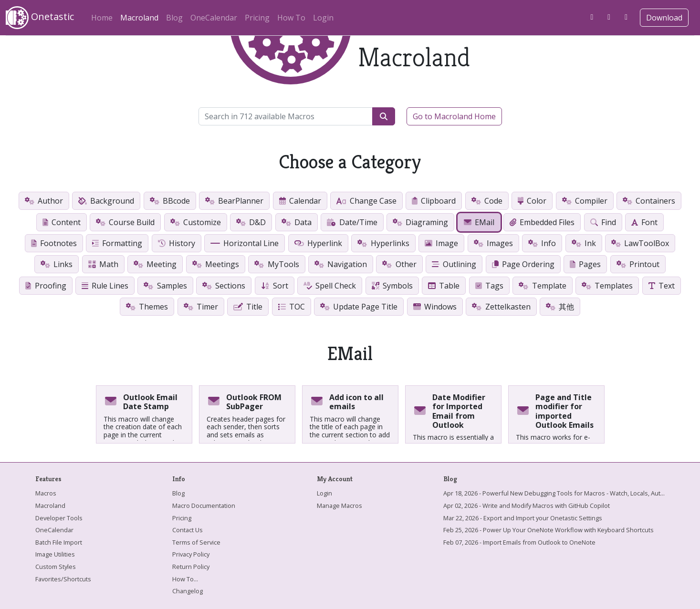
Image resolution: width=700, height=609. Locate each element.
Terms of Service (196, 542)
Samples (165, 286)
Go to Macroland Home (454, 116)
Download (664, 18)
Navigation (341, 264)
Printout (638, 264)
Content (62, 222)
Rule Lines (105, 286)
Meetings (216, 264)
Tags (489, 286)
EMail (479, 222)
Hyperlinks (383, 243)
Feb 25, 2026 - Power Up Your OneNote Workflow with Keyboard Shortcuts (549, 530)
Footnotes (54, 243)
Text (662, 286)
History (177, 243)
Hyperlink (318, 243)
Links (57, 264)
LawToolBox (640, 243)
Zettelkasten (501, 307)
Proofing (46, 286)
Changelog (188, 591)
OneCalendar (214, 18)
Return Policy (191, 567)
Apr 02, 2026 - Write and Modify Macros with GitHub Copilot (527, 506)
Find (603, 222)
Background (106, 201)
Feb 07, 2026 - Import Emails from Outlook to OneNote (519, 542)
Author (44, 201)
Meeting (155, 264)
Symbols (392, 286)
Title (248, 307)
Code (487, 201)
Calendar (300, 201)
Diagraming (420, 222)
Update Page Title (359, 307)
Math (103, 264)
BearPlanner (234, 201)
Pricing (257, 18)
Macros (46, 493)
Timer (201, 307)
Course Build (125, 222)
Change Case (366, 201)
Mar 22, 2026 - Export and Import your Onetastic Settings (523, 518)
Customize (196, 222)
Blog (174, 18)
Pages (585, 264)
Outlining (454, 264)
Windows (435, 307)
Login (323, 18)
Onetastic (40, 18)
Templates (607, 286)
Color (532, 201)
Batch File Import (59, 542)
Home (102, 18)
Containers (649, 201)
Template (542, 286)
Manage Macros (340, 506)
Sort (275, 286)
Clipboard (434, 201)
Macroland (141, 16)
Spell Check (330, 286)
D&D (251, 222)
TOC (292, 307)
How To (291, 18)
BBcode (170, 201)
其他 (560, 307)
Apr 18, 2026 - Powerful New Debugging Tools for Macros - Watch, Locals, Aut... (554, 493)
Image (441, 243)
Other (399, 264)
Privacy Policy (191, 554)
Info (542, 243)
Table (444, 286)
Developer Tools (59, 518)
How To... (185, 579)
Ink (584, 243)
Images (493, 243)
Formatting (117, 243)
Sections (224, 286)
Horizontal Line (245, 243)
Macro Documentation (204, 506)
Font (644, 222)
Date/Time (352, 222)
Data (297, 222)
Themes (147, 307)
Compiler (585, 201)
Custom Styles (56, 567)
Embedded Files (542, 222)
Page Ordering (523, 264)
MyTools (277, 264)
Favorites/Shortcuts (63, 579)
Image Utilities (55, 554)
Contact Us (188, 530)
